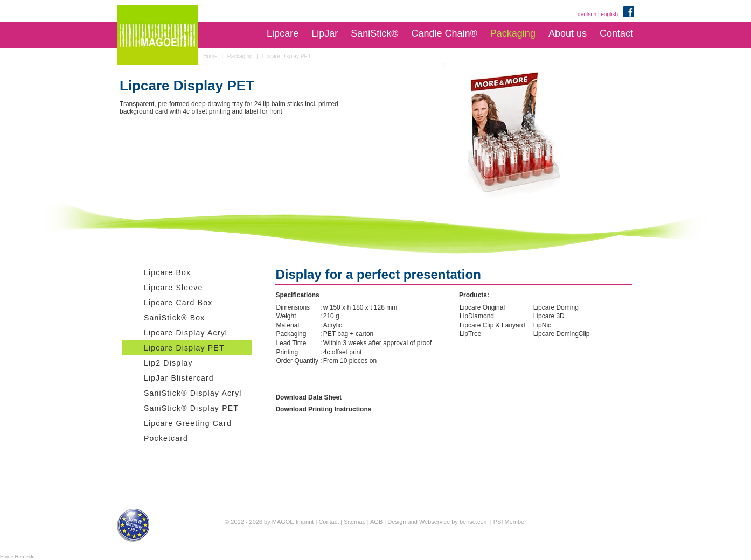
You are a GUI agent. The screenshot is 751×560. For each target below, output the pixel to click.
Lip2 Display (168, 363)
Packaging (513, 33)
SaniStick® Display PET (191, 408)
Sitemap (354, 522)
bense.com (474, 522)
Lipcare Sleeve (173, 288)
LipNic (542, 325)
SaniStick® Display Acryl (193, 393)
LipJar (325, 33)
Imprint (305, 522)
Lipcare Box (167, 272)
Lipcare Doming (556, 307)
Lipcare (283, 33)
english (609, 14)
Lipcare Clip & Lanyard (492, 325)
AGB (376, 522)
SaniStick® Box (175, 318)
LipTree (470, 334)
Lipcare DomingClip (562, 334)
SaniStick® (374, 33)
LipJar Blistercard (179, 378)
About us (568, 33)
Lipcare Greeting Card (188, 423)
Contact (616, 33)
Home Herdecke (18, 557)
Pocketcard (166, 438)
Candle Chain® (444, 33)
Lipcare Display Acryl (186, 333)
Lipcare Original (482, 307)
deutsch (587, 14)
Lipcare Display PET (184, 348)
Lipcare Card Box (178, 303)
